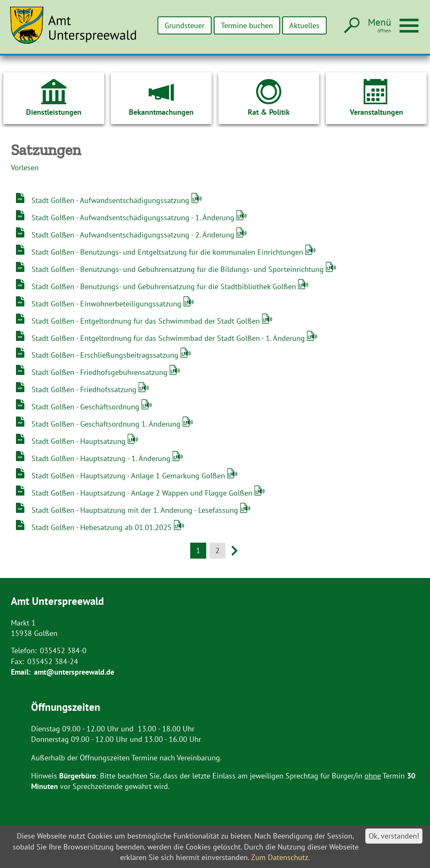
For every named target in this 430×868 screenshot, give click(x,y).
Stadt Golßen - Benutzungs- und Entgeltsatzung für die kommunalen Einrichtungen (168, 252)
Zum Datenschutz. (281, 857)
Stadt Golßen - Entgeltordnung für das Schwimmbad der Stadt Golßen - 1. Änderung (169, 338)
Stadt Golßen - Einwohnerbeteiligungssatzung (107, 304)
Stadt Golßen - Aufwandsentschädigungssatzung (111, 200)
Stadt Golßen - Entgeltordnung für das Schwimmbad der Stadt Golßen (147, 321)
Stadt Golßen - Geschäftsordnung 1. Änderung (107, 424)
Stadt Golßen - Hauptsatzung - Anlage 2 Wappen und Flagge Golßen (143, 493)
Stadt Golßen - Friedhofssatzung (85, 389)
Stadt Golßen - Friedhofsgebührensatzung (101, 372)
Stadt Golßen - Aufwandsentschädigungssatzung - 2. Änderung (134, 235)
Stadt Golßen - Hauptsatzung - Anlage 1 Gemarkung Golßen (129, 476)
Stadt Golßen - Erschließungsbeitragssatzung (106, 355)
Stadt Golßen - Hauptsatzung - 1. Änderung (102, 458)
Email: (21, 672)
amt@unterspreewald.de (74, 672)
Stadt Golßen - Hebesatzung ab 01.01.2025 (103, 527)
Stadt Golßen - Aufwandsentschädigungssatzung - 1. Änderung (134, 218)
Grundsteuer (183, 25)
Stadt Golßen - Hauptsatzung (80, 441)
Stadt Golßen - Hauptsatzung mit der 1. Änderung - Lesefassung (136, 510)
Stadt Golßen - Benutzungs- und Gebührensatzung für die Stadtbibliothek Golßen (165, 286)
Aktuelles (304, 25)
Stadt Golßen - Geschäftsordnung (87, 407)
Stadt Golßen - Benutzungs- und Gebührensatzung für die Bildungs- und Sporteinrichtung (179, 269)
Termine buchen (246, 25)
